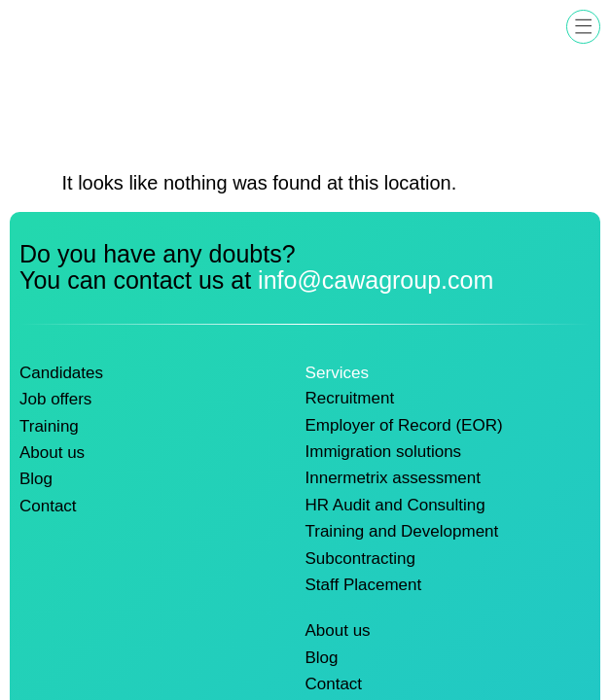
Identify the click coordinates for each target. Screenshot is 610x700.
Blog (36, 475)
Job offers (56, 398)
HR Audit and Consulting (396, 502)
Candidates (62, 372)
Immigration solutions (384, 449)
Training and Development (403, 527)
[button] (583, 27)
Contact (48, 502)
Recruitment (350, 398)
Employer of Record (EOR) (405, 424)
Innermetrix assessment (394, 475)
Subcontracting (361, 553)
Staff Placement (364, 578)
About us (53, 449)
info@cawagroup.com (376, 280)
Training (49, 424)
